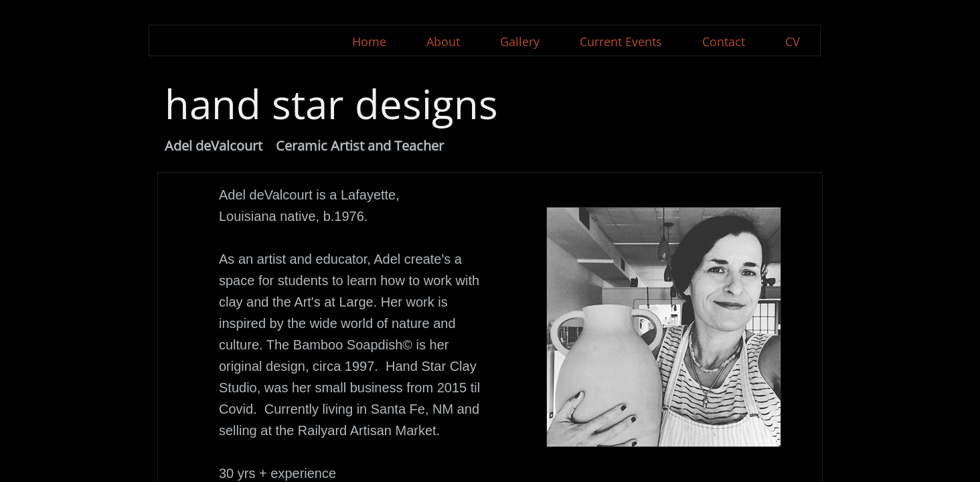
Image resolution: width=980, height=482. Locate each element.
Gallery (520, 42)
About (443, 42)
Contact (724, 42)
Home (369, 42)
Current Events (621, 42)
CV (793, 42)
